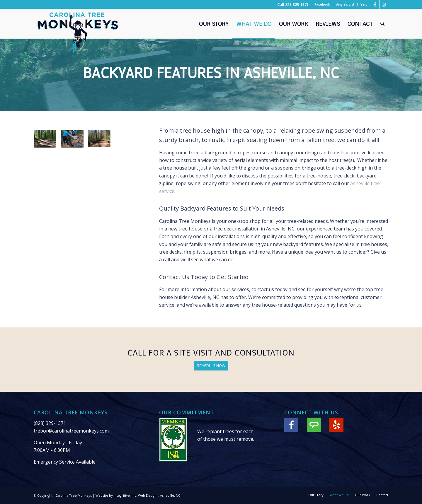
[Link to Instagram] (384, 4)
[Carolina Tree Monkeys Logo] (78, 33)
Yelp (364, 4)
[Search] (382, 24)
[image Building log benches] (47, 141)
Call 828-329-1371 (293, 4)
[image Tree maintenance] (74, 141)
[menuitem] (322, 4)
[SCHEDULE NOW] (211, 366)
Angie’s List (345, 4)
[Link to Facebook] (375, 4)
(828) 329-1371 (50, 423)
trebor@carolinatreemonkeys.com (71, 431)
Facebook (322, 4)
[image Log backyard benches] (101, 141)
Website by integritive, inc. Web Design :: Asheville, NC (138, 495)
